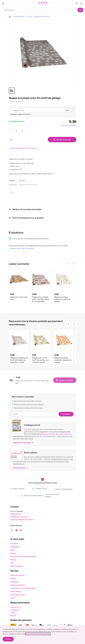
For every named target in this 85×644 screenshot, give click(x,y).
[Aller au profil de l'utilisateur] (77, 3)
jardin (38, 436)
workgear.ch (15, 610)
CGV (12, 563)
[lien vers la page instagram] (21, 530)
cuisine (44, 436)
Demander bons (20, 468)
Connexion (13, 248)
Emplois (13, 553)
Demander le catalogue (23, 443)
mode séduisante (65, 434)
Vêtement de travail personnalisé (23, 588)
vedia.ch (13, 613)
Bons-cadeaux (16, 591)
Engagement (15, 547)
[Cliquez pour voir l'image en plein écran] (42, 53)
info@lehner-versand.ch (19, 517)
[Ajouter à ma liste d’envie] (11, 140)
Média (13, 550)
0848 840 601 (16, 514)
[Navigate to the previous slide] (69, 264)
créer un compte (27, 248)
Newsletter (14, 582)
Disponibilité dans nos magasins (24, 148)
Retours (13, 579)
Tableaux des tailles (18, 585)
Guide (13, 598)
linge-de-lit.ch (16, 607)
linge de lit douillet (49, 434)
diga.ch (13, 615)
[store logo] (42, 4)
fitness (53, 436)
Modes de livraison (17, 575)
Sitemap (13, 560)
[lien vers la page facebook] (13, 530)
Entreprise (14, 544)
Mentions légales (17, 566)
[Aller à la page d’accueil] (10, 17)
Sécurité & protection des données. (38, 634)
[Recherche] (80, 10)
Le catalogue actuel (18, 595)
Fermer (8, 639)
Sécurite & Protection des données (23, 556)
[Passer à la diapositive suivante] (74, 264)
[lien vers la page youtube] (17, 530)
